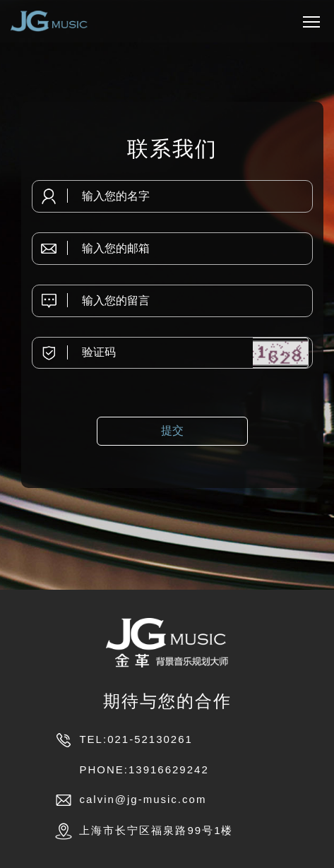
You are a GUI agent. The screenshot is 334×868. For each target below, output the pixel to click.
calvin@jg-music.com (143, 799)
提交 (172, 430)
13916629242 (169, 769)
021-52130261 (150, 739)
